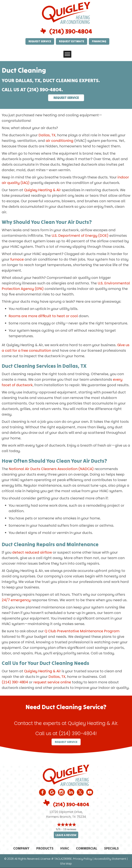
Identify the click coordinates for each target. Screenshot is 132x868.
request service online (52, 682)
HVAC (65, 848)
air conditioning (60, 141)
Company (21, 848)
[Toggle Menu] (67, 54)
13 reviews (70, 829)
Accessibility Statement (110, 859)
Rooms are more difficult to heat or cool (43, 316)
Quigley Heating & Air (42, 190)
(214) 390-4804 (71, 31)
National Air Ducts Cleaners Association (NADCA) (51, 469)
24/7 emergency (16, 600)
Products (45, 848)
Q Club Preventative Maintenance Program (82, 631)
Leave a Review (66, 835)
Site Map (66, 864)
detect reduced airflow (32, 552)
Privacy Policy (82, 859)
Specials (111, 848)
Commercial (87, 848)
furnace (17, 259)
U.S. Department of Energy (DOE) (80, 236)
